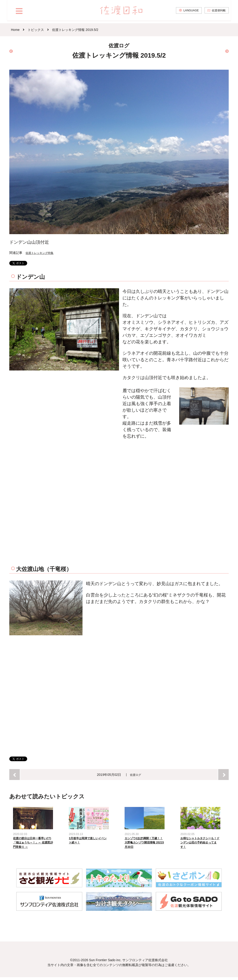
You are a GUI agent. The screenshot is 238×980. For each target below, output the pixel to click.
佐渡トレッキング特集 (42, 253)
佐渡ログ (136, 775)
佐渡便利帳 (218, 13)
